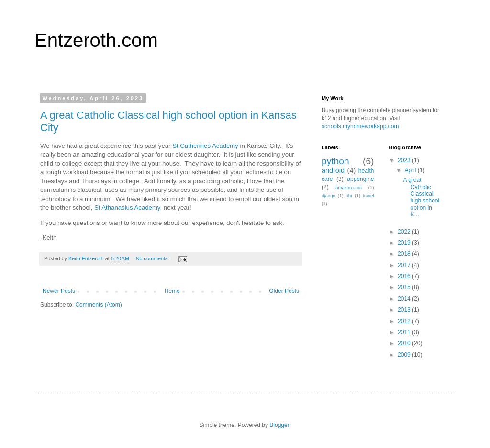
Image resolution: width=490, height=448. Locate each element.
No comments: (153, 258)
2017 (405, 265)
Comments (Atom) (98, 305)
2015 (405, 287)
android (333, 170)
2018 (405, 254)
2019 (405, 243)
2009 (405, 355)
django (329, 196)
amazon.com (349, 187)
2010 (405, 343)
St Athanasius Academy (127, 207)
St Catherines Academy (205, 146)
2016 (405, 276)
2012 (405, 321)
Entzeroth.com (96, 40)
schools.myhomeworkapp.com (360, 126)
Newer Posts (59, 291)
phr (349, 196)
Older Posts (284, 291)
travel (368, 196)
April (411, 170)
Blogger (279, 425)
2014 (405, 299)
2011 (405, 332)
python (335, 161)
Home (172, 291)
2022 (405, 232)
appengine (360, 179)
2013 (405, 310)
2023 (405, 160)
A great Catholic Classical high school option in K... (421, 197)
